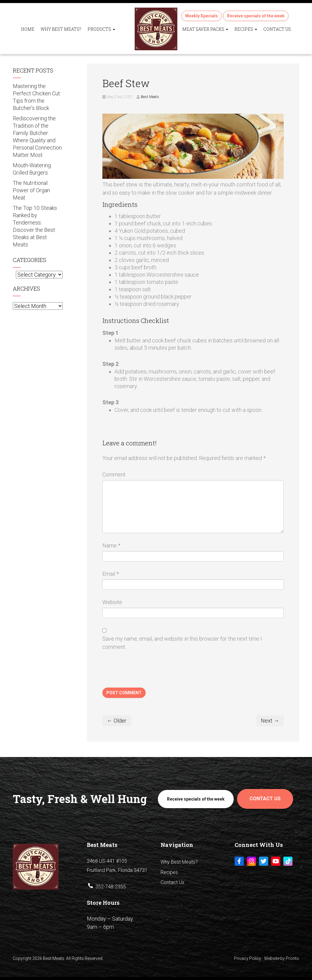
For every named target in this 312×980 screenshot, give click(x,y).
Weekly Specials (202, 16)
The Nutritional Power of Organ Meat (31, 190)
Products (101, 29)
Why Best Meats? (61, 29)
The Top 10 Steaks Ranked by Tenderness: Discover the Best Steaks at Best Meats (35, 226)
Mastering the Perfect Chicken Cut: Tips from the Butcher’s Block (37, 97)
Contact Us (277, 29)
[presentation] (149, 673)
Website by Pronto (282, 958)
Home (28, 29)
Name (111, 545)
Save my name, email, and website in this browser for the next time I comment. (182, 643)
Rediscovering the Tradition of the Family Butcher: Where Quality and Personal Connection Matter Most (37, 137)
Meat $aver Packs (205, 29)
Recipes (246, 29)
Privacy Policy (248, 958)
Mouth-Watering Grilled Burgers (32, 169)
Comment (114, 474)
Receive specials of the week (256, 16)
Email (111, 574)
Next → (270, 721)
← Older (117, 721)
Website (112, 602)
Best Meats (150, 97)
